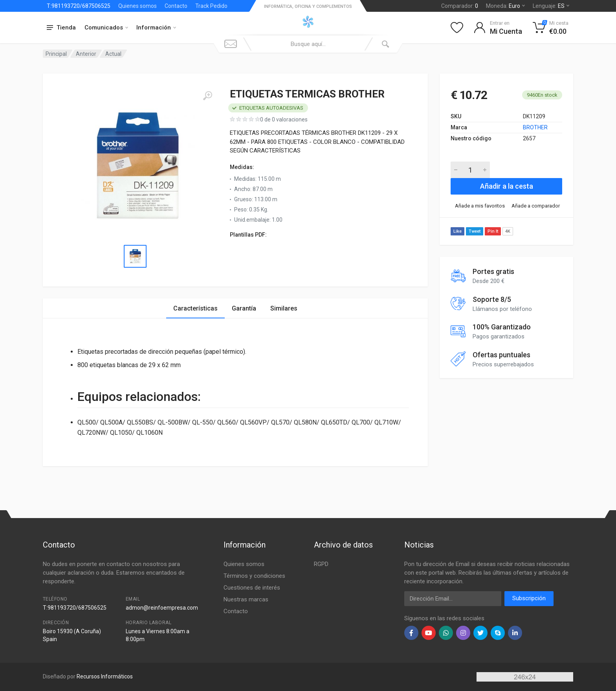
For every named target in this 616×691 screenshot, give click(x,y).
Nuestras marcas (246, 599)
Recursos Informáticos (105, 676)
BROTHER (535, 127)
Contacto (176, 6)
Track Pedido (211, 6)
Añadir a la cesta (507, 186)
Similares (284, 308)
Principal (56, 54)
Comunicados (106, 28)
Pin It (493, 231)
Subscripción (529, 598)
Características (195, 308)
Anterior (86, 54)
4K (508, 231)
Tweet (475, 231)
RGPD (321, 564)
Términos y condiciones (254, 576)
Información (156, 28)
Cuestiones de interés (252, 588)
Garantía (244, 308)
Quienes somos (137, 6)
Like (457, 231)
